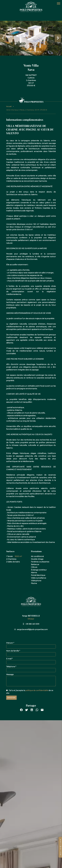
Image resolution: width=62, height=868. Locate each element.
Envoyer (11, 698)
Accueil (9, 106)
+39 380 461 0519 (32, 624)
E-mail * (9, 659)
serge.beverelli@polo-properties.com (32, 629)
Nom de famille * (13, 651)
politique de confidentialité (37, 690)
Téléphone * (11, 667)
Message (10, 674)
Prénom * (10, 643)
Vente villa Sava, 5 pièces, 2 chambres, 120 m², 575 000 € (27, 110)
